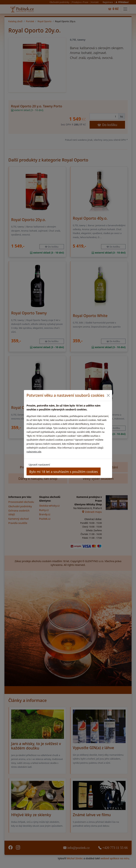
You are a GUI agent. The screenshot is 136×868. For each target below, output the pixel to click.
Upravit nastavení (39, 465)
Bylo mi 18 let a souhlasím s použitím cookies (63, 472)
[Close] (108, 395)
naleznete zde (34, 452)
